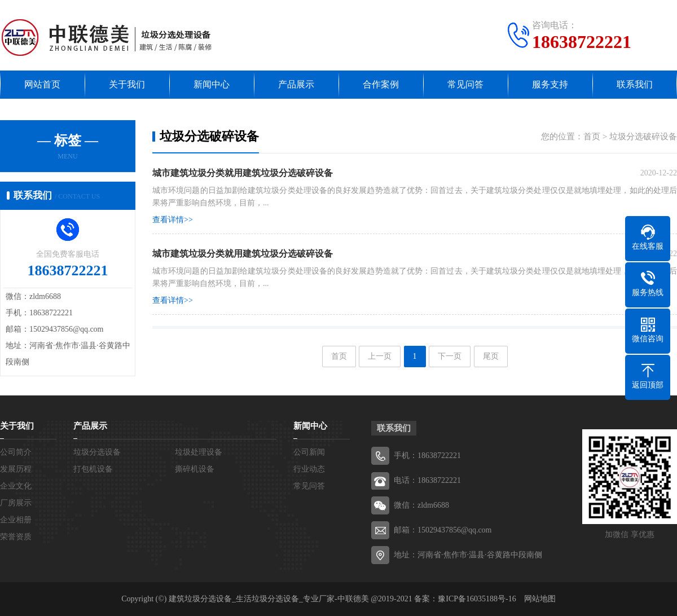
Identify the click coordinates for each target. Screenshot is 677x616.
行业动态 (309, 469)
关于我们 (127, 84)
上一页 (380, 356)
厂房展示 (16, 503)
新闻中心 (212, 84)
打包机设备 (93, 469)
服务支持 (550, 84)
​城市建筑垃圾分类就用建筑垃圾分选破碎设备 (243, 173)
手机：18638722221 (427, 456)
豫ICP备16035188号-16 (477, 599)
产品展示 (296, 84)
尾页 (491, 356)
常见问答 (465, 84)
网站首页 (42, 84)
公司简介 (16, 452)
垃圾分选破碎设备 (643, 137)
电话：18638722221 (427, 480)
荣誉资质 (16, 537)
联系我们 (635, 84)
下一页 (450, 356)
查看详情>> (173, 220)
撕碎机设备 (195, 469)
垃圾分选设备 (97, 452)
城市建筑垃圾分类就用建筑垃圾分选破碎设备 (243, 254)
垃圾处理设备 (199, 452)
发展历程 (16, 469)
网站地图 (540, 599)
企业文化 (16, 486)
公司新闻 (309, 452)
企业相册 (16, 520)
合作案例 (381, 84)
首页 (592, 137)
